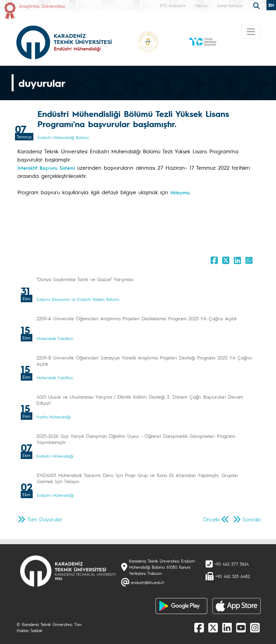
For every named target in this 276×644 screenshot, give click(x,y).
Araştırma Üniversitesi (42, 6)
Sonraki (252, 519)
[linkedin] (227, 627)
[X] (213, 627)
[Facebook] (199, 627)
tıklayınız (180, 192)
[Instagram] (255, 627)
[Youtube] (241, 627)
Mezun (201, 5)
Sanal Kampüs (230, 5)
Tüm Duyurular (45, 519)
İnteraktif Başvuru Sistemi (46, 168)
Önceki (211, 519)
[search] (257, 5)
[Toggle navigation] (251, 32)
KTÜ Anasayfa (173, 5)
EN (271, 5)
